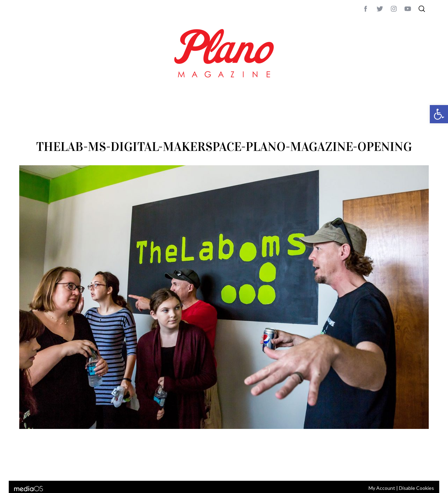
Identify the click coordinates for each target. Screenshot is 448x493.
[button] (439, 114)
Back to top (410, 466)
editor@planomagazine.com (229, 466)
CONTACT (47, 466)
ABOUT (27, 466)
